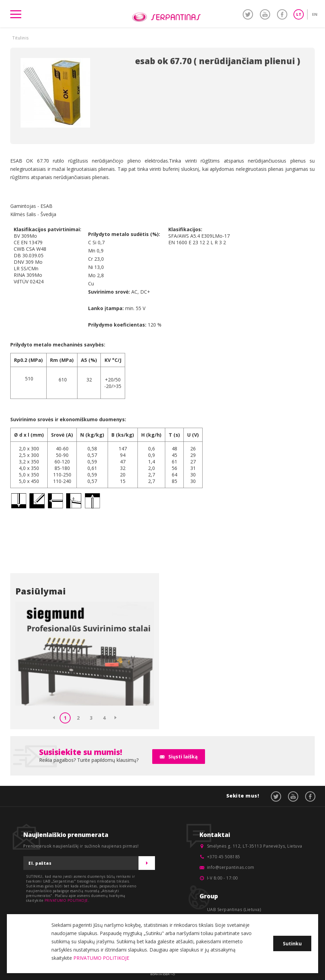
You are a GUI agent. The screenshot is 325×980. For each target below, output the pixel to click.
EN (315, 14)
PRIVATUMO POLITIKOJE (66, 900)
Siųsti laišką (183, 757)
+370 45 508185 (224, 857)
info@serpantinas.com (231, 867)
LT (299, 14)
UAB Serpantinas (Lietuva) (234, 910)
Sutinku (292, 943)
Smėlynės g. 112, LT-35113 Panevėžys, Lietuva (255, 846)
